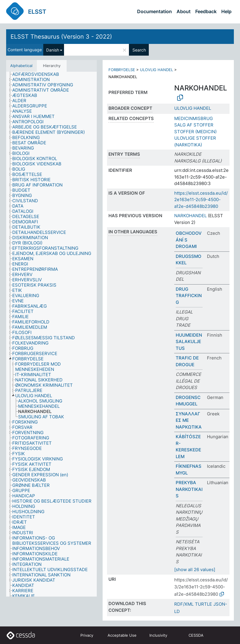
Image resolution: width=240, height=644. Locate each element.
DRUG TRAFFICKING (189, 296)
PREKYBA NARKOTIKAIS (189, 489)
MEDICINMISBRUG (194, 118)
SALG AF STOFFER (194, 125)
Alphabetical (21, 66)
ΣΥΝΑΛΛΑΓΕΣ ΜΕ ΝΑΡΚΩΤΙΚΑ (189, 420)
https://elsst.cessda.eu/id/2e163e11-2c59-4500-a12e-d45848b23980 (201, 200)
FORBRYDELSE (122, 70)
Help (226, 11)
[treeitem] (38, 74)
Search (139, 50)
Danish (53, 50)
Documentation (154, 11)
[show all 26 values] (195, 570)
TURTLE (203, 604)
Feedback (206, 11)
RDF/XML (184, 604)
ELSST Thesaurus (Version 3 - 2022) (61, 37)
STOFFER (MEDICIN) (195, 132)
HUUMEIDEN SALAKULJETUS (189, 342)
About (184, 11)
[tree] (51, 334)
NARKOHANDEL (190, 216)
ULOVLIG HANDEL (157, 70)
